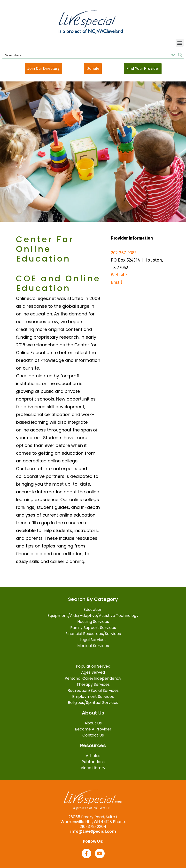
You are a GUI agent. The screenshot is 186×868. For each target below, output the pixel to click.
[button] (180, 43)
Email (116, 282)
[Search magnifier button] (180, 55)
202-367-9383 (124, 253)
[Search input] (86, 55)
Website (119, 275)
